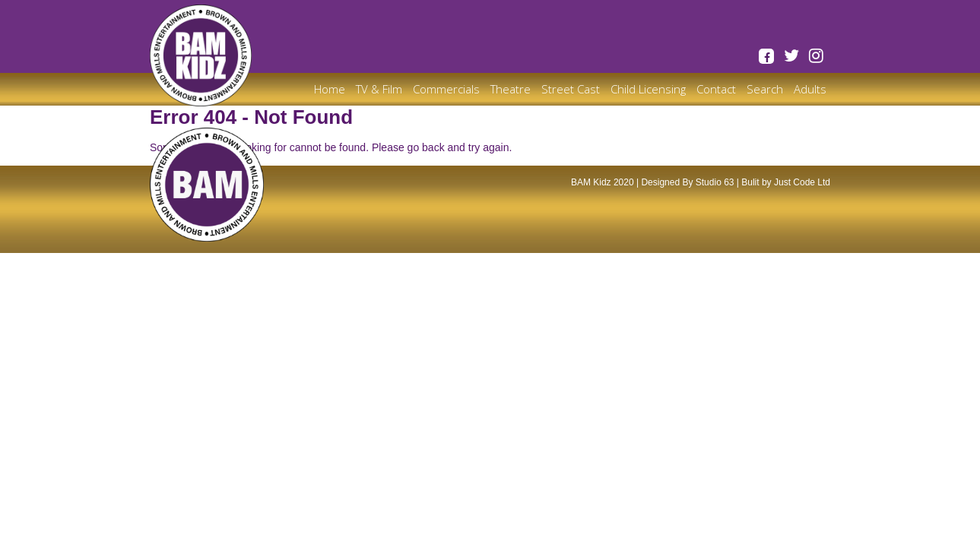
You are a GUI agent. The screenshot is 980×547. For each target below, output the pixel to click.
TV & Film (379, 89)
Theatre (511, 89)
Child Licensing (648, 89)
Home (330, 89)
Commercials (446, 89)
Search (765, 89)
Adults (810, 89)
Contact (716, 89)
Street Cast (571, 89)
